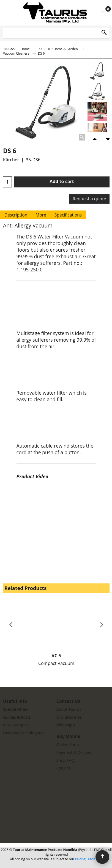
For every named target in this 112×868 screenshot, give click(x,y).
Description (16, 215)
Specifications (68, 215)
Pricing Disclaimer (89, 859)
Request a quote (89, 199)
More (41, 215)
